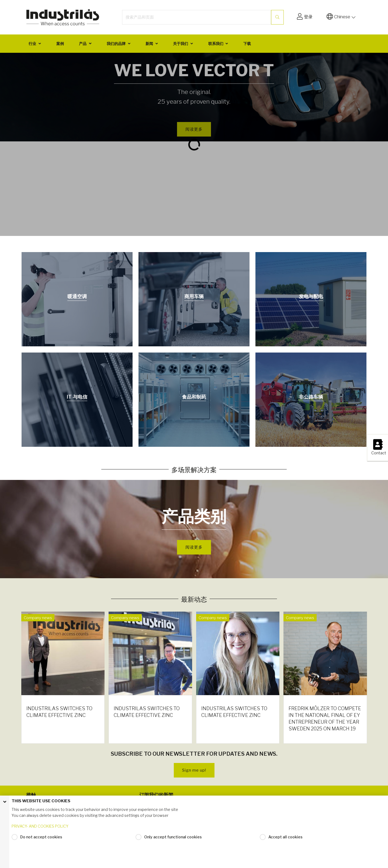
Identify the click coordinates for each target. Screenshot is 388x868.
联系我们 (216, 43)
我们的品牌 (116, 43)
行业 (32, 43)
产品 (83, 43)
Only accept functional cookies (173, 839)
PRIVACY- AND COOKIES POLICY (40, 829)
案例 (60, 43)
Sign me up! (194, 770)
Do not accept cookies (41, 839)
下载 (247, 43)
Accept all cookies (285, 839)
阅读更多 (194, 547)
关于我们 (181, 43)
